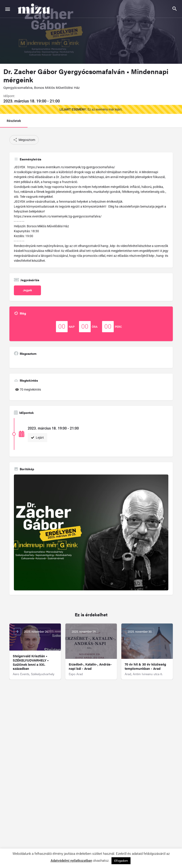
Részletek (14, 121)
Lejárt (37, 438)
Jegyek (27, 290)
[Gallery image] (91, 532)
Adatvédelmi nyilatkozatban (71, 861)
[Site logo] (34, 9)
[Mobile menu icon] (8, 9)
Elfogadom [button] (121, 861)
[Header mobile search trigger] (175, 9)
